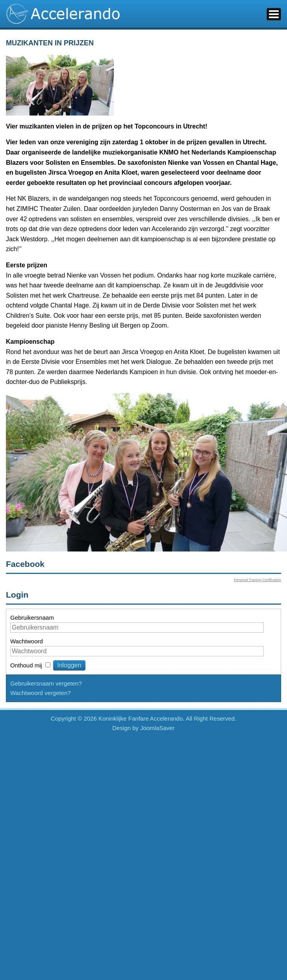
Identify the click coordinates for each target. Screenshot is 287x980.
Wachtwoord (27, 641)
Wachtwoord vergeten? (41, 693)
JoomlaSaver (157, 728)
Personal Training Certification (257, 580)
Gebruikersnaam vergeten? (46, 683)
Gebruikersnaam (32, 618)
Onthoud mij (26, 665)
